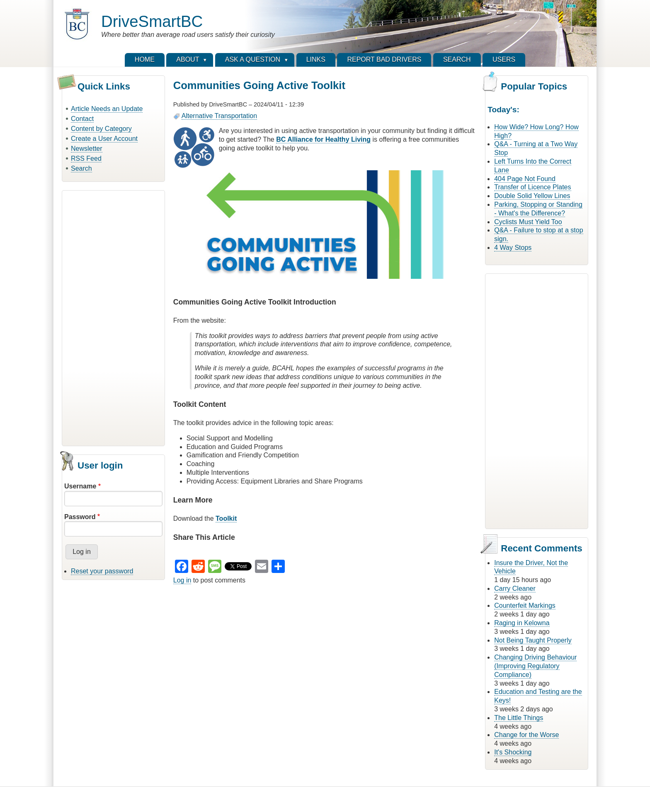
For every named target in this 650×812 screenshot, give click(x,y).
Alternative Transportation (219, 116)
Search (81, 168)
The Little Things (519, 718)
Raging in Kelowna (522, 623)
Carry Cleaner (515, 588)
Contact (82, 119)
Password (80, 517)
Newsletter (87, 149)
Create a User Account (104, 139)
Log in (182, 580)
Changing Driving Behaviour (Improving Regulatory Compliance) (535, 666)
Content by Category (101, 129)
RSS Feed (86, 158)
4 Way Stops (513, 248)
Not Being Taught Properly (533, 640)
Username (80, 486)
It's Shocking (513, 752)
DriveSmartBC (152, 21)
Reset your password (102, 571)
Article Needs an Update (107, 109)
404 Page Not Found (525, 179)
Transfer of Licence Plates (532, 187)
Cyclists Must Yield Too (528, 222)
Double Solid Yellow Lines (532, 196)
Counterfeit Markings (525, 605)
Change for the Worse (526, 735)
